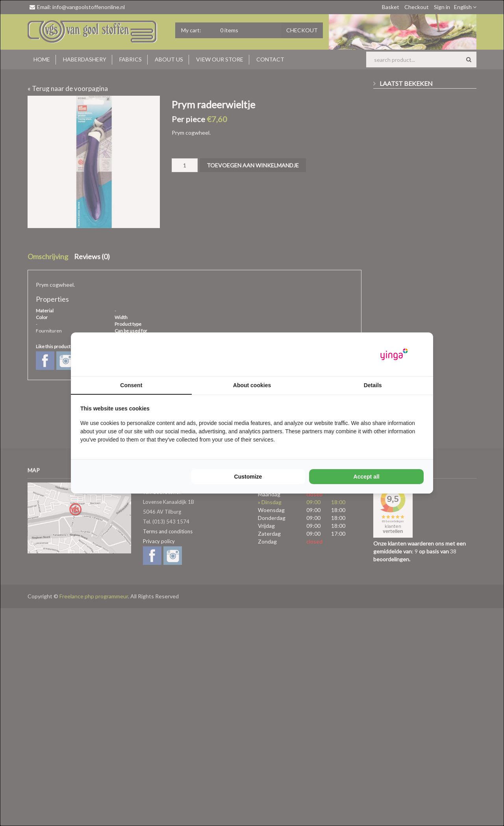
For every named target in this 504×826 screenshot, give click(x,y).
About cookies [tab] (252, 385)
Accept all (367, 477)
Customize (248, 477)
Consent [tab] (131, 385)
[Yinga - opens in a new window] (394, 354)
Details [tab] (373, 385)
